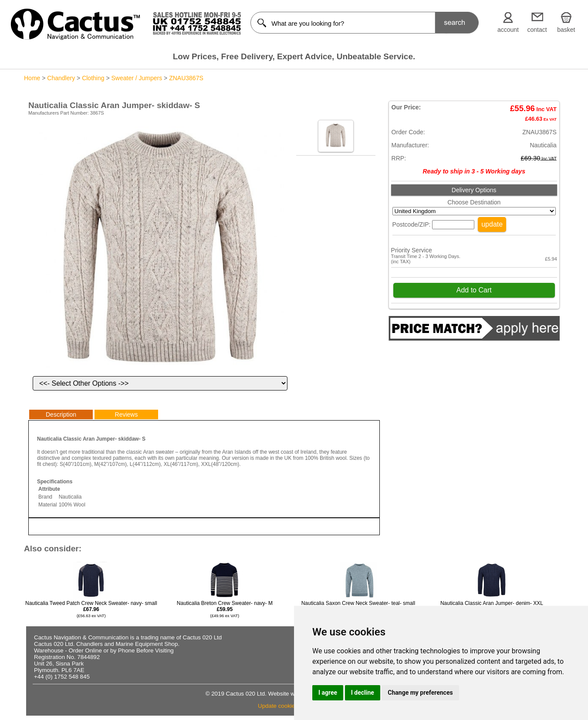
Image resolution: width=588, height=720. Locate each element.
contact (537, 30)
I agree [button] (328, 693)
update (492, 224)
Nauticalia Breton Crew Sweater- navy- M (225, 609)
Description (61, 414)
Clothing (93, 78)
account (508, 30)
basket (566, 30)
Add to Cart (474, 290)
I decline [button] (363, 693)
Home (32, 78)
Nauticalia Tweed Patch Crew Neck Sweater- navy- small (91, 609)
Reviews (127, 414)
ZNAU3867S (186, 78)
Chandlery (61, 78)
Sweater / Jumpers (137, 78)
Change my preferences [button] (420, 693)
